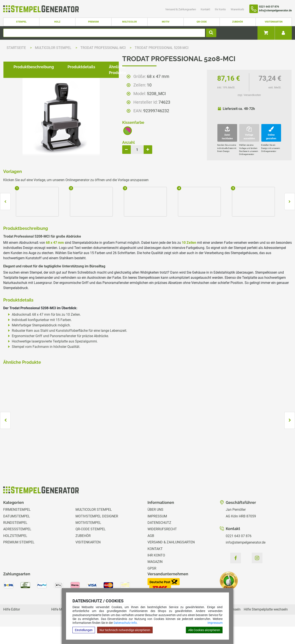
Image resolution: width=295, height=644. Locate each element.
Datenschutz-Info (125, 623)
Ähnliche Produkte (123, 231)
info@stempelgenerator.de (246, 560)
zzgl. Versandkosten (249, 95)
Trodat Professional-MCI (103, 48)
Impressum (215, 623)
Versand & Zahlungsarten (181, 9)
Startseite (16, 48)
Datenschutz (159, 540)
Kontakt (206, 9)
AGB (151, 553)
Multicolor (129, 22)
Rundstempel (15, 540)
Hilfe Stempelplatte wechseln (266, 627)
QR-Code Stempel (91, 547)
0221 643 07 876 (239, 553)
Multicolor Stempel (54, 48)
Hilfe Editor (12, 627)
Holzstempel (15, 553)
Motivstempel (88, 540)
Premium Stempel (19, 560)
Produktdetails (78, 231)
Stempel (21, 22)
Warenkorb (237, 9)
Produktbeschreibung (30, 231)
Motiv (166, 22)
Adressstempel (17, 547)
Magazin (155, 579)
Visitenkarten (274, 22)
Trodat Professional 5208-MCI (162, 48)
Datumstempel (17, 534)
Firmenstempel (17, 527)
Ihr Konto (221, 9)
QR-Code (202, 22)
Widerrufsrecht (162, 547)
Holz (57, 22)
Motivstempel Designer (97, 534)
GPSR (152, 586)
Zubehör (238, 22)
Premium (93, 22)
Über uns (155, 527)
